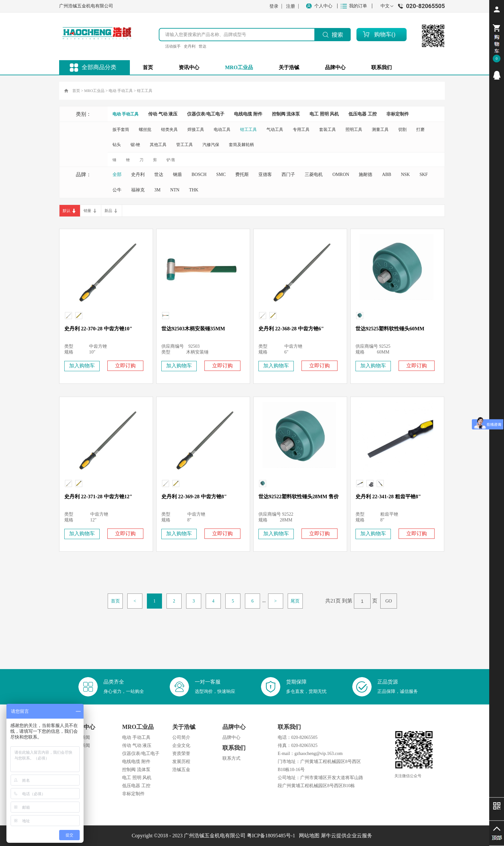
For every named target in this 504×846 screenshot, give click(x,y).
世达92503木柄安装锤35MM (193, 329)
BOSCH (199, 175)
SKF (424, 175)
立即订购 (125, 366)
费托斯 (242, 175)
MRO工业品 (94, 91)
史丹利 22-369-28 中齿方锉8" (194, 497)
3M (157, 190)
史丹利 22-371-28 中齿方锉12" (98, 497)
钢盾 (177, 175)
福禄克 (138, 190)
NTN (175, 190)
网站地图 (308, 836)
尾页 (295, 601)
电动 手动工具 (121, 91)
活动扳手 (173, 46)
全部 (117, 175)
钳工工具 (145, 91)
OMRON (341, 175)
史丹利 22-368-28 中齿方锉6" (291, 329)
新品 (108, 211)
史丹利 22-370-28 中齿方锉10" (98, 329)
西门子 (288, 175)
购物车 (383, 34)
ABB (387, 175)
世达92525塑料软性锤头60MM (390, 329)
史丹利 (190, 46)
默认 (67, 211)
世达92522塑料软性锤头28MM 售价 (299, 497)
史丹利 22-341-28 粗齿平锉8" (388, 497)
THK (194, 190)
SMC (221, 175)
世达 (203, 46)
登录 (274, 6)
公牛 (117, 190)
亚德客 (265, 175)
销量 (87, 211)
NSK (405, 175)
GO (389, 601)
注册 (291, 6)
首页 (148, 67)
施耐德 (365, 175)
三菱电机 (314, 175)
